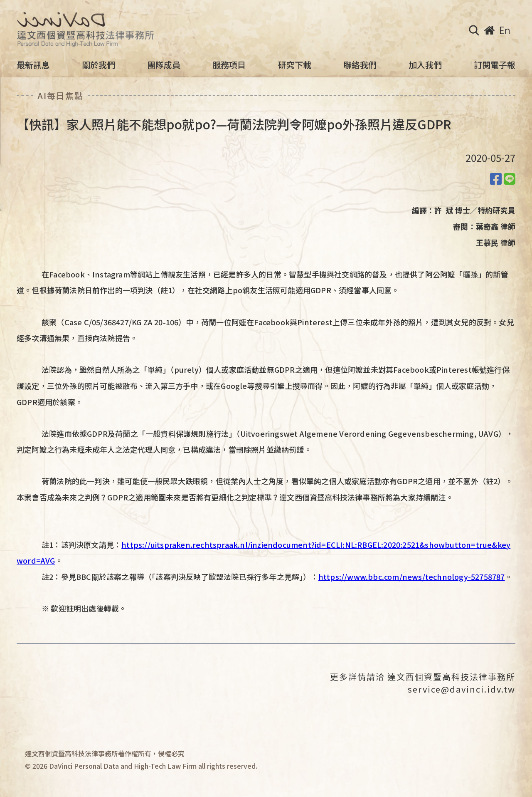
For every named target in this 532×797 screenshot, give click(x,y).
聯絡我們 (360, 65)
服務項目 (229, 65)
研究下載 (295, 65)
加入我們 (425, 65)
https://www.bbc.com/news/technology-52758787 (412, 577)
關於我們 (99, 65)
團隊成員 (164, 65)
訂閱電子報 (495, 65)
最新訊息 (33, 65)
